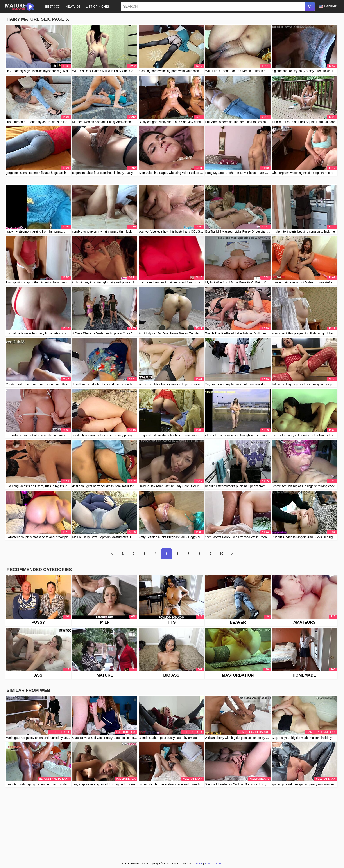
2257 (218, 864)
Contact (197, 864)
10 (221, 554)
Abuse (209, 864)
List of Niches (98, 7)
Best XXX (53, 7)
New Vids (73, 7)
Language (328, 6)
